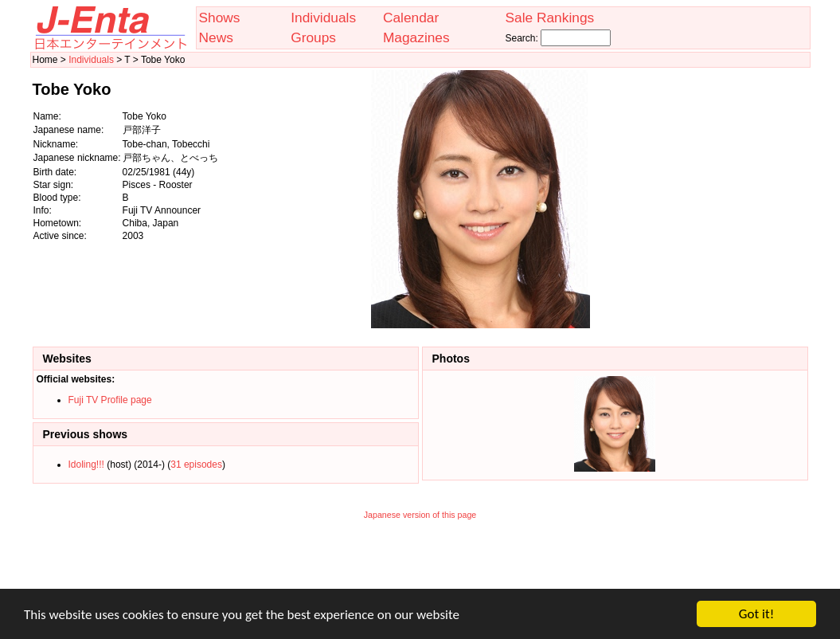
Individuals (323, 18)
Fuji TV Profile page (110, 400)
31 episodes (196, 465)
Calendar (411, 18)
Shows (220, 18)
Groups (313, 37)
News (216, 37)
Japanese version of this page (420, 515)
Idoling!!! (86, 465)
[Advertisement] (729, 199)
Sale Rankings (549, 18)
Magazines (416, 37)
